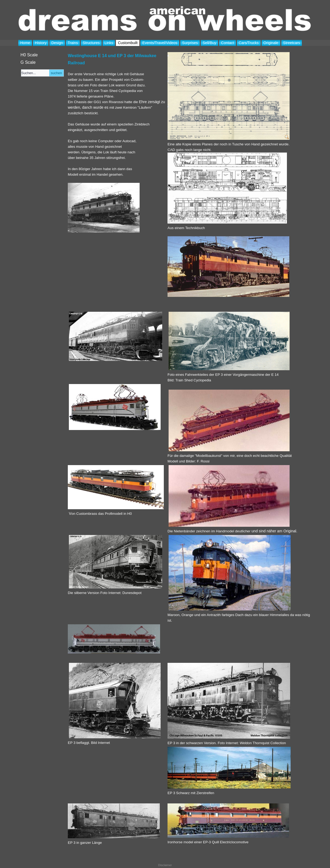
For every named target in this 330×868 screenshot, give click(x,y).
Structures (91, 43)
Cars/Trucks (249, 43)
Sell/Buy (209, 43)
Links (109, 43)
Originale (271, 43)
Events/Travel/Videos (160, 43)
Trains (73, 43)
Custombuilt (128, 43)
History (41, 43)
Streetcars (292, 43)
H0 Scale (29, 55)
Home (25, 43)
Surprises (190, 43)
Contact (227, 43)
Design (57, 43)
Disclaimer (165, 865)
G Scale (28, 62)
